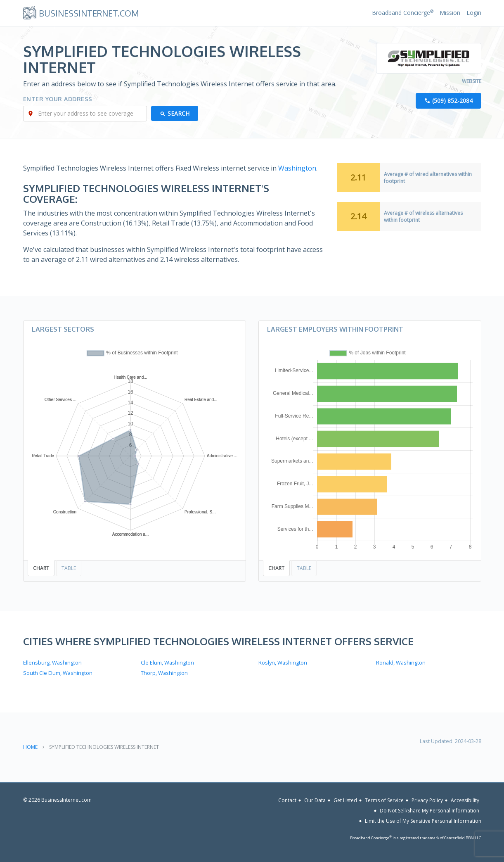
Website (472, 81)
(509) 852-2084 (452, 101)
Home (30, 747)
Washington (297, 168)
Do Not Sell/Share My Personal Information (429, 811)
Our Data (315, 800)
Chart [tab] (41, 568)
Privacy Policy (427, 800)
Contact (287, 800)
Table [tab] (69, 568)
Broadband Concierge (403, 13)
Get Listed (345, 800)
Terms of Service (384, 800)
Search (179, 113)
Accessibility (465, 800)
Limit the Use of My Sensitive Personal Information (423, 821)
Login (474, 13)
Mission (450, 13)
